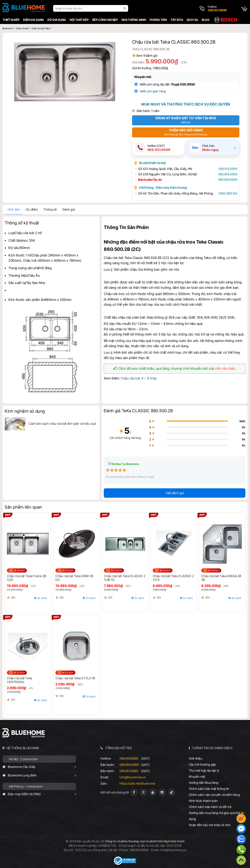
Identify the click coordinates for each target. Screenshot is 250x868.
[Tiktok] (172, 792)
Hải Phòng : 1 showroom (26, 786)
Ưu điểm (32, 209)
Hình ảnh (14, 209)
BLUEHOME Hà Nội (152, 163)
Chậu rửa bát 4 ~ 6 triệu (139, 378)
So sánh (42, 598)
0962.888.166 (228, 193)
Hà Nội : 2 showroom (23, 759)
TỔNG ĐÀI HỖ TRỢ (119, 748)
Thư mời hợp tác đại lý (204, 771)
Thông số (50, 209)
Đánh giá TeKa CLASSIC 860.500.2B (138, 411)
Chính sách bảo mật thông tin (209, 789)
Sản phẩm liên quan (23, 507)
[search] (125, 8)
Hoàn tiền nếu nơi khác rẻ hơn (210, 825)
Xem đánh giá (147, 56)
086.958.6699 (228, 174)
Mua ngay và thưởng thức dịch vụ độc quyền (186, 104)
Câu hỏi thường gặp (202, 764)
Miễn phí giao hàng (153, 91)
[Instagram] (162, 792)
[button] (117, 42)
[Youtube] (153, 792)
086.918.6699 (228, 169)
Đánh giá (69, 209)
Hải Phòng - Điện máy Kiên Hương (163, 188)
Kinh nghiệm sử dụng (25, 411)
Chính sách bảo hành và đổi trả (210, 807)
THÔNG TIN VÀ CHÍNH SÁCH (212, 748)
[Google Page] (143, 792)
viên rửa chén (225, 368)
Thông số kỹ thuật (22, 223)
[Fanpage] (134, 792)
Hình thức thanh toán (203, 801)
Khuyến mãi (143, 77)
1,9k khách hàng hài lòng (125, 438)
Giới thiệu (196, 758)
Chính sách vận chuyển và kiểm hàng (214, 795)
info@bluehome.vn (132, 777)
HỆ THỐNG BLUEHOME (23, 748)
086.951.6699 (129, 771)
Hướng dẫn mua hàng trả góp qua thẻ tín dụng (217, 816)
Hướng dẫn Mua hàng (204, 783)
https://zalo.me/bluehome (137, 783)
